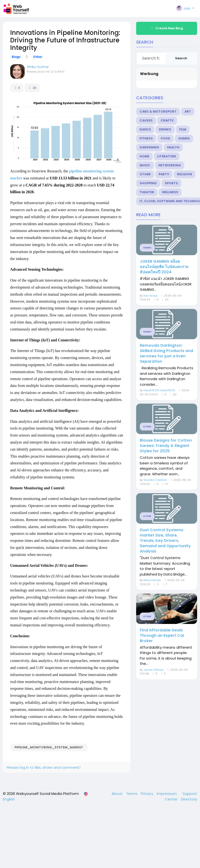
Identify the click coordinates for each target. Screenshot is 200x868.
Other (38, 57)
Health (173, 147)
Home (144, 156)
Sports (171, 183)
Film (183, 129)
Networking (170, 165)
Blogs (16, 57)
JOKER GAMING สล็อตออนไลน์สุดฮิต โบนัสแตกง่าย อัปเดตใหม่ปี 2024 (164, 267)
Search (181, 58)
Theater (147, 192)
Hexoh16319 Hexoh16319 (159, 390)
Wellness (170, 192)
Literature (167, 156)
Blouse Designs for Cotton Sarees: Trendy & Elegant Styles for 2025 (166, 446)
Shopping (148, 183)
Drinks (165, 129)
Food (166, 138)
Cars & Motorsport (158, 111)
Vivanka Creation (155, 480)
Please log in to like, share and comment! (44, 767)
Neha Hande (152, 580)
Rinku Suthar (38, 67)
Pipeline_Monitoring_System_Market (49, 747)
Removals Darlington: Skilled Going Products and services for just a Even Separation (166, 353)
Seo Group (150, 296)
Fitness (146, 138)
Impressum (167, 794)
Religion (185, 174)
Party (164, 174)
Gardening (149, 147)
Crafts (167, 120)
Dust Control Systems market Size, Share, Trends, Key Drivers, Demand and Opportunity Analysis (165, 541)
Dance (145, 129)
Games (184, 138)
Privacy (148, 794)
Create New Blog (167, 28)
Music (145, 165)
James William (154, 670)
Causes (146, 120)
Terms (132, 794)
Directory (189, 799)
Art (188, 111)
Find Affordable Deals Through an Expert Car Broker (162, 636)
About (118, 794)
